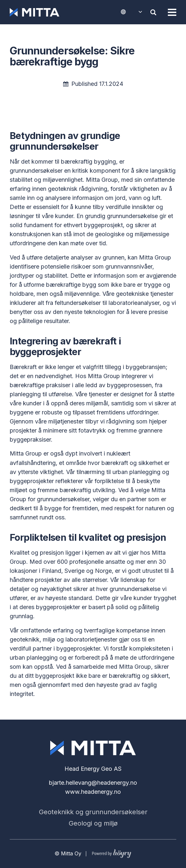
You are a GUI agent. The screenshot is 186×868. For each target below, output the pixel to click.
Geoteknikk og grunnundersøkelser (93, 812)
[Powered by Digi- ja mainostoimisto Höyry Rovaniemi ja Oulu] (112, 852)
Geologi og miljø (93, 823)
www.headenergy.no (93, 792)
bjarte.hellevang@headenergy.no (93, 783)
